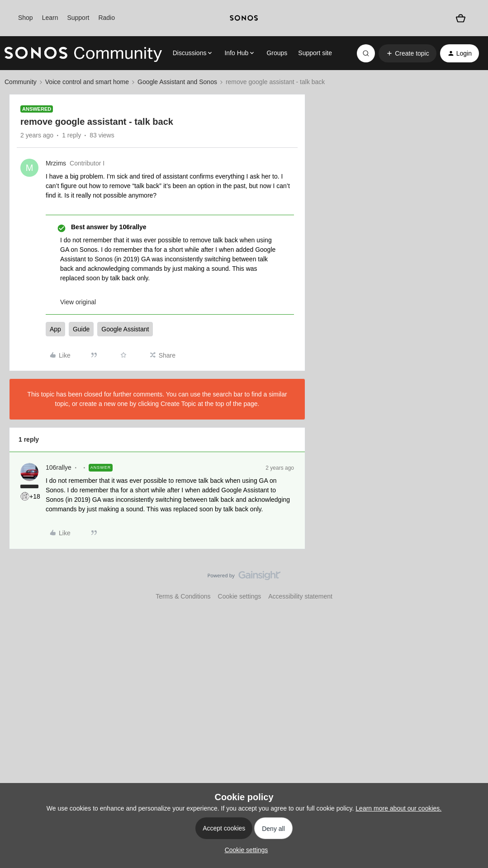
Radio (107, 18)
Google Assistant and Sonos (177, 82)
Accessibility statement (300, 596)
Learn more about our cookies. (398, 808)
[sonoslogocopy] (244, 18)
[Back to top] (470, 583)
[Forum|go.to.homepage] (83, 53)
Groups (277, 53)
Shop (26, 18)
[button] (407, 53)
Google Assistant (125, 329)
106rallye (59, 467)
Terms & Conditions (183, 596)
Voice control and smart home (87, 82)
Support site (315, 53)
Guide (81, 329)
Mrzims (56, 163)
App (55, 329)
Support (78, 18)
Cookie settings (240, 596)
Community (21, 82)
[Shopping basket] (461, 18)
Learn (50, 18)
